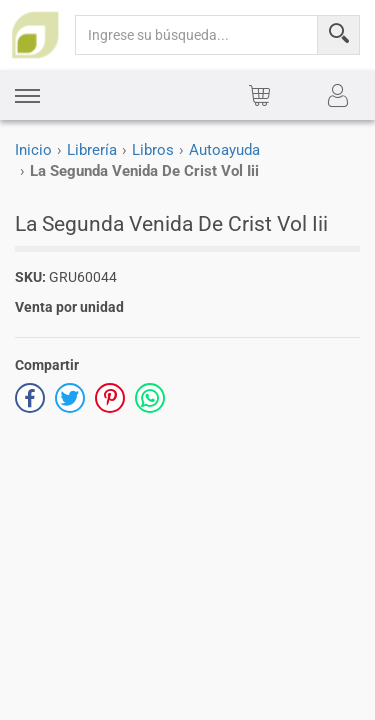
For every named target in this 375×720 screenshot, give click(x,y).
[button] (27, 95)
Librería (92, 150)
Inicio (33, 150)
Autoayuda (224, 150)
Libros (153, 150)
